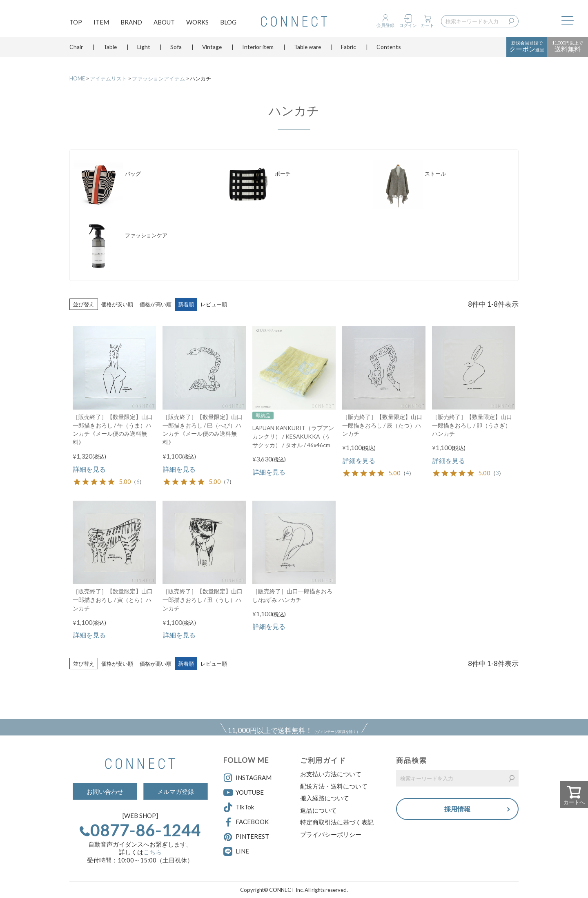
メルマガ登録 (176, 791)
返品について (318, 810)
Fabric (349, 51)
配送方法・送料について (334, 786)
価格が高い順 (156, 304)
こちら (153, 852)
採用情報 (457, 810)
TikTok (239, 808)
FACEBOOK (246, 822)
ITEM (101, 23)
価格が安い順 (117, 304)
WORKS (197, 23)
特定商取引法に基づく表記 (337, 822)
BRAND (131, 23)
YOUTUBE (244, 793)
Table (110, 51)
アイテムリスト (108, 78)
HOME (77, 78)
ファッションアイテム (158, 78)
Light (144, 51)
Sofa (176, 51)
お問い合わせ (105, 791)
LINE (242, 851)
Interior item (258, 51)
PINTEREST (246, 837)
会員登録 (385, 25)
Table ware (307, 51)
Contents (389, 51)
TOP (76, 23)
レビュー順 (214, 304)
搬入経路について (325, 798)
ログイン (408, 25)
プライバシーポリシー (331, 834)
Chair (76, 51)
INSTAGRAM (247, 778)
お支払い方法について (331, 774)
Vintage (212, 51)
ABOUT (164, 23)
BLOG (228, 23)
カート (427, 25)
